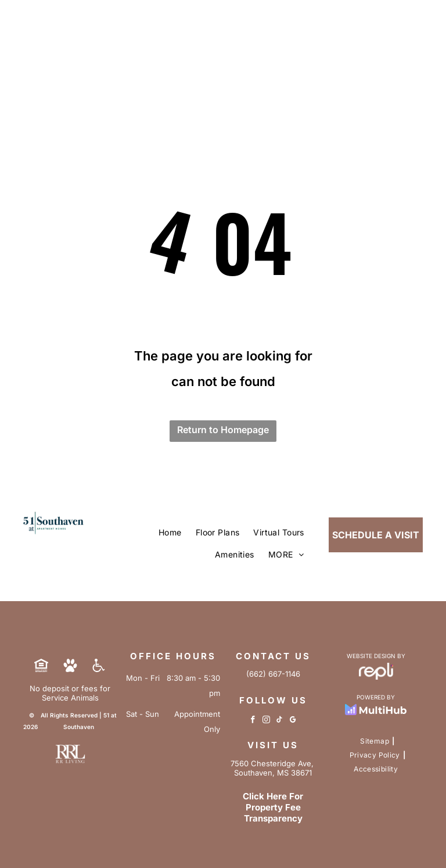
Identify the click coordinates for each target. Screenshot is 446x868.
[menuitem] (170, 533)
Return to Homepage (223, 430)
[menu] (420, 35)
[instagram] (266, 721)
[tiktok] (280, 721)
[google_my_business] (293, 721)
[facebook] (253, 721)
